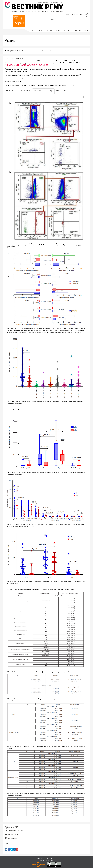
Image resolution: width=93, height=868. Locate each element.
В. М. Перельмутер (49, 75)
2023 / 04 (46, 51)
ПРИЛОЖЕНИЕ (76, 91)
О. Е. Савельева (75, 75)
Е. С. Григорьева (25, 75)
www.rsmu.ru (46, 861)
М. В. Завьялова (62, 75)
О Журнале (36, 30)
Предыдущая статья (14, 51)
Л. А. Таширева (37, 75)
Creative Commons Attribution (66, 63)
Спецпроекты (70, 30)
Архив (58, 30)
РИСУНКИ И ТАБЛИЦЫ (43, 91)
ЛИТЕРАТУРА (61, 91)
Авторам (48, 30)
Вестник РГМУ (37, 7)
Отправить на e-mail (15, 831)
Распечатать (12, 835)
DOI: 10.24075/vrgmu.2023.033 (14, 59)
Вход (68, 15)
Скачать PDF (13, 827)
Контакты (83, 30)
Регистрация (77, 15)
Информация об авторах (14, 79)
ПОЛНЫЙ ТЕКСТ (24, 91)
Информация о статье (13, 82)
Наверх (8, 844)
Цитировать (11, 838)
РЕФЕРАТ (10, 91)
